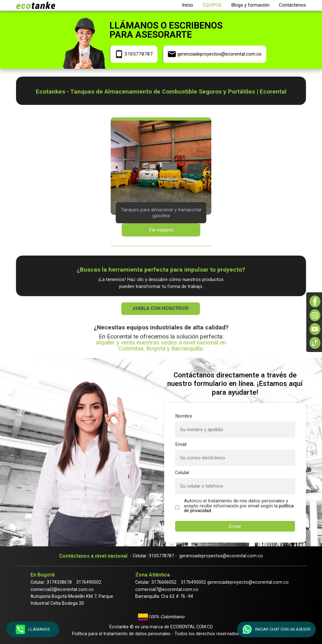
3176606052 (164, 582)
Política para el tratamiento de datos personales (121, 634)
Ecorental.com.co (192, 627)
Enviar (235, 526)
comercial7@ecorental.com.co (167, 590)
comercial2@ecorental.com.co (62, 590)
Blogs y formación (250, 5)
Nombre (184, 416)
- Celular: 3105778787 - (153, 556)
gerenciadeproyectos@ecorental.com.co (221, 556)
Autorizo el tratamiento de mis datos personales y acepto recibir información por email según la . (239, 506)
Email (181, 444)
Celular (182, 473)
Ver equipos (161, 230)
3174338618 (59, 582)
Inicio (188, 5)
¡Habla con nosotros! (160, 308)
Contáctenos (292, 5)
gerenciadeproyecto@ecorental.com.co (248, 582)
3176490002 (89, 582)
